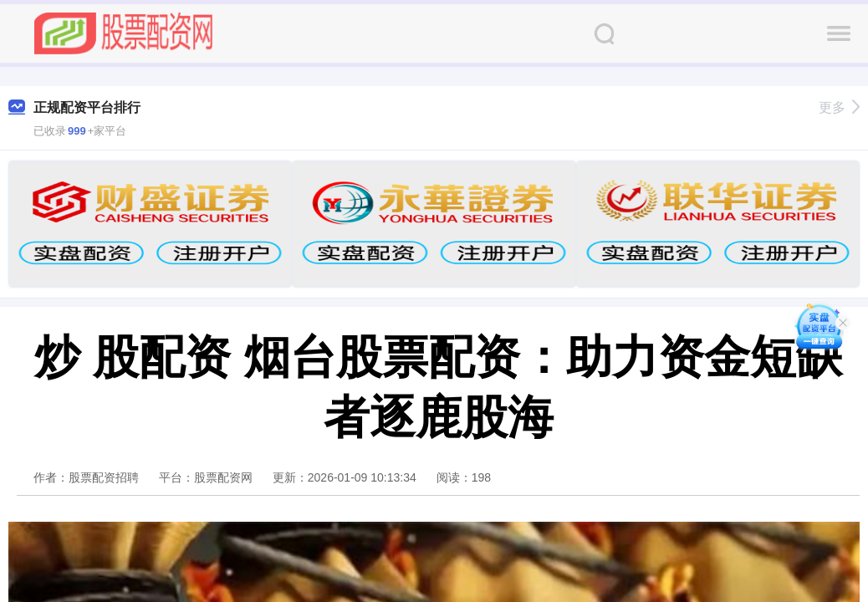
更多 (839, 107)
